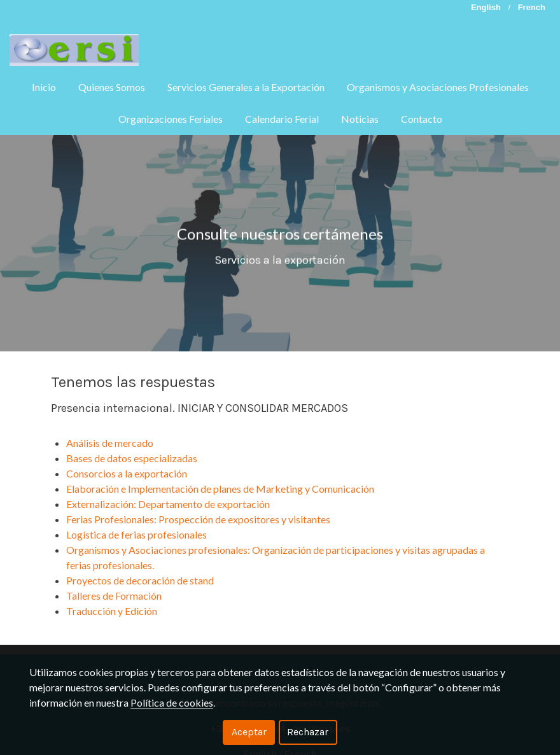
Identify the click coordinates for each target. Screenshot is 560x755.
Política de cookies (172, 702)
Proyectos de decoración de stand (140, 580)
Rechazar (308, 732)
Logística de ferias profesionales (136, 534)
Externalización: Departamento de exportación (169, 504)
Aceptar (249, 732)
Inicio (44, 87)
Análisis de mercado (110, 443)
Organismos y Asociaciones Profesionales (438, 87)
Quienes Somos (112, 87)
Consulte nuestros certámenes (280, 241)
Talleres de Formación (115, 596)
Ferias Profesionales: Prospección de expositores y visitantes (198, 519)
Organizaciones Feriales (171, 119)
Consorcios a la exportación (128, 473)
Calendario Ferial (282, 119)
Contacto (422, 119)
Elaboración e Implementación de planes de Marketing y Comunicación (222, 489)
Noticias (360, 119)
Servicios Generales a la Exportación (246, 87)
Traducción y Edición (112, 611)
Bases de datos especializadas (132, 458)
